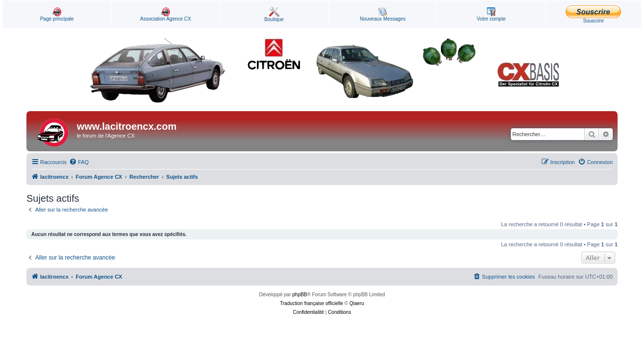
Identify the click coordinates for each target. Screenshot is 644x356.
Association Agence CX (165, 14)
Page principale (57, 14)
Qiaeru (357, 303)
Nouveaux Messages (382, 14)
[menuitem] (79, 162)
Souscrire (593, 14)
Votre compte (491, 14)
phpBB (299, 295)
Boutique (274, 14)
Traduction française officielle (311, 303)
